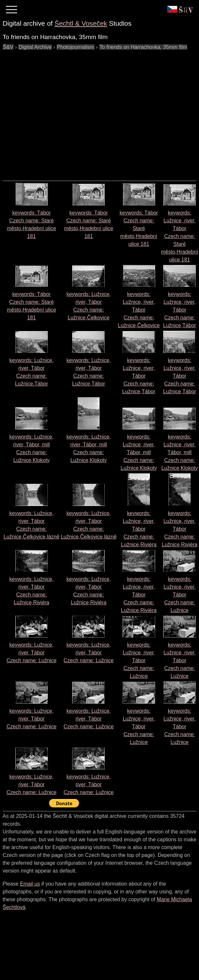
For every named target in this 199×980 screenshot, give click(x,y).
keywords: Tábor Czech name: (139, 228)
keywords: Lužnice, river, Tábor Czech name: (179, 236)
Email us (30, 884)
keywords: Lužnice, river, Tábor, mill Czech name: (139, 452)
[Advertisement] (61, 112)
